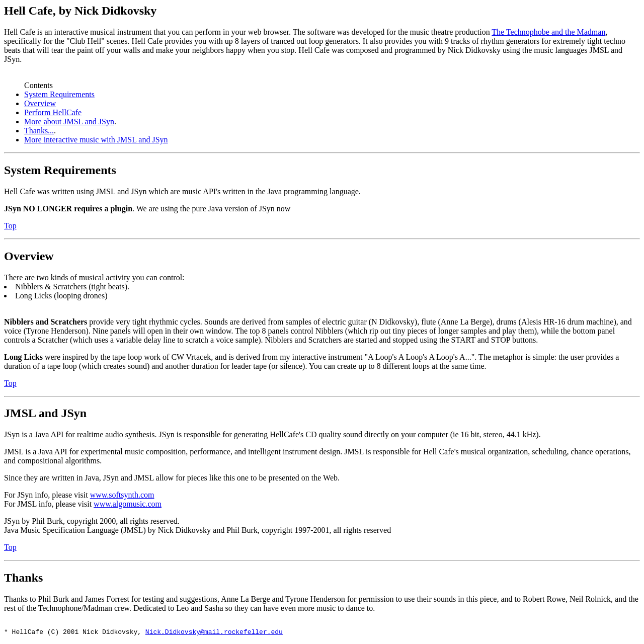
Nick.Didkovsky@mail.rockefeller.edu (214, 633)
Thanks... (39, 131)
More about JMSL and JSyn (69, 122)
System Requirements (59, 94)
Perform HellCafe (53, 112)
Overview (40, 103)
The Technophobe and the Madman (548, 32)
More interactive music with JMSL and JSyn (96, 140)
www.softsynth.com (122, 495)
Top (10, 226)
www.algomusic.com (128, 504)
